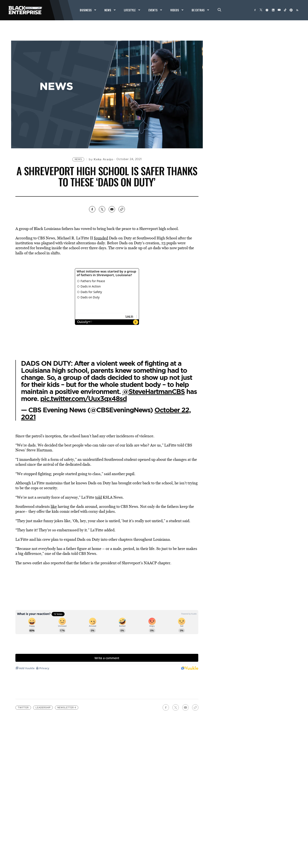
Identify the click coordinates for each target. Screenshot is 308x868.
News (78, 159)
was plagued (44, 243)
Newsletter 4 (67, 708)
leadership (43, 708)
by (101, 159)
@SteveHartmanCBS (153, 392)
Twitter (23, 708)
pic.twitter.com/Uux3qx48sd (83, 399)
